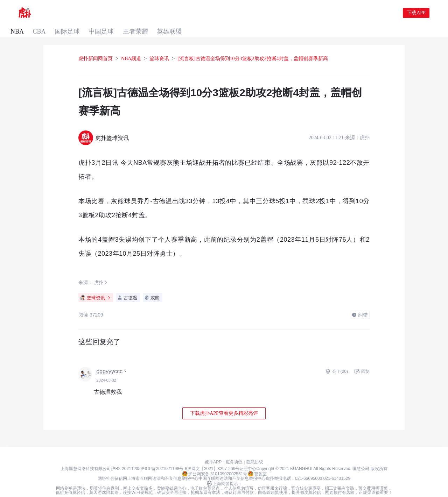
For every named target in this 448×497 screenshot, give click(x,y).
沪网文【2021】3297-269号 (213, 458)
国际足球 (101, 13)
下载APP (416, 13)
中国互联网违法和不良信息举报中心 (232, 468)
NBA (48, 13)
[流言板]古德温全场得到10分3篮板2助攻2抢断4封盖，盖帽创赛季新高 (253, 48)
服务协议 (234, 451)
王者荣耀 (173, 13)
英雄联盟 (209, 13)
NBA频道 (131, 48)
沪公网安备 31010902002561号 (215, 463)
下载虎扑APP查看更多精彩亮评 (224, 402)
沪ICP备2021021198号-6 (164, 458)
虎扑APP (213, 451)
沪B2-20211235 (126, 458)
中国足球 (137, 13)
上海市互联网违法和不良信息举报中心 (163, 468)
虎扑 (99, 272)
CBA (72, 13)
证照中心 (248, 458)
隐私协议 (255, 451)
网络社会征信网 (112, 468)
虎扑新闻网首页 (96, 48)
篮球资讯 (159, 48)
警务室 (257, 463)
